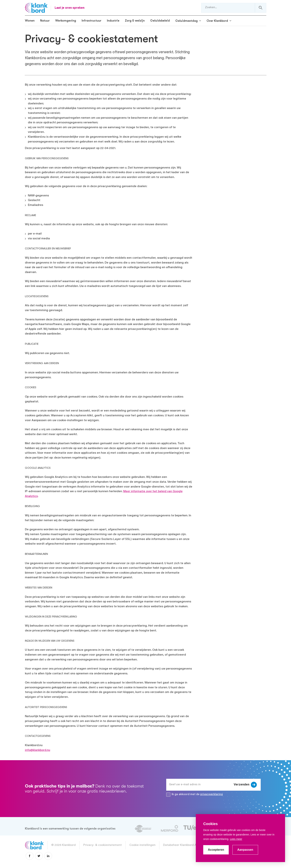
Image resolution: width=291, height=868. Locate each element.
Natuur (45, 21)
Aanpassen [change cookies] (245, 850)
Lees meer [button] (236, 839)
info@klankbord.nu (38, 749)
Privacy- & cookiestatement (103, 845)
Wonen (30, 21)
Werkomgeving (66, 21)
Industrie (113, 21)
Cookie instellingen (142, 845)
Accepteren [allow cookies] (216, 850)
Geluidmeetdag (187, 21)
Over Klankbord (217, 21)
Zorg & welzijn (135, 21)
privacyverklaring (212, 794)
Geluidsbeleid (160, 21)
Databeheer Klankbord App (181, 845)
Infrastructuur (91, 21)
